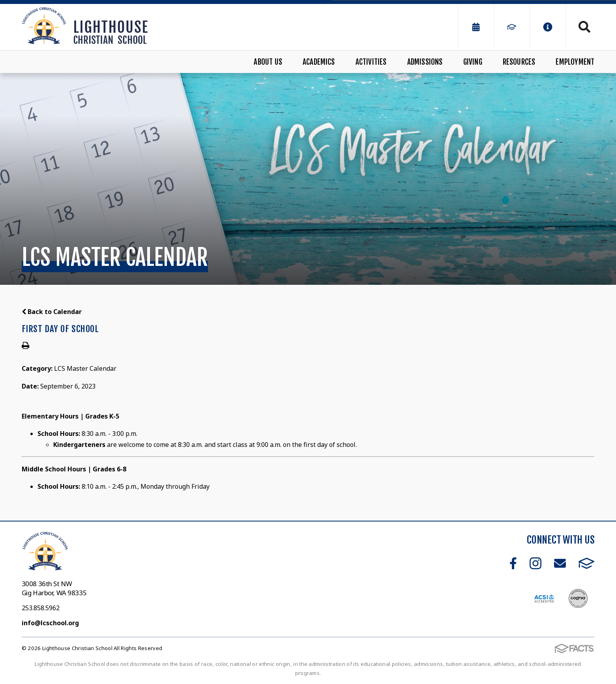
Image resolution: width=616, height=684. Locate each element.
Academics (319, 62)
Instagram (535, 563)
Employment (575, 62)
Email (560, 563)
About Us (268, 62)
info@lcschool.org (50, 623)
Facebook (513, 563)
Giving (473, 62)
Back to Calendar (52, 312)
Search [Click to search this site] (584, 27)
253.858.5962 (41, 608)
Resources (519, 62)
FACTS (587, 563)
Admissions (425, 62)
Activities (371, 62)
